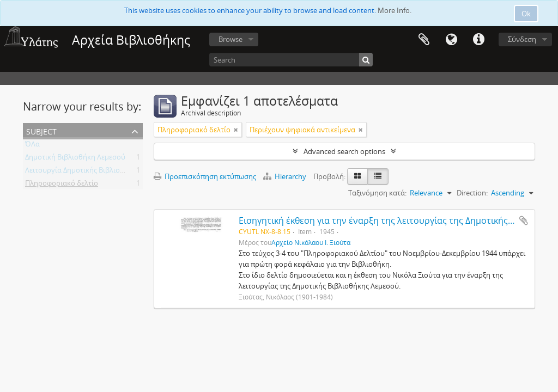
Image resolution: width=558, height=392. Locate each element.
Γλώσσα (451, 40)
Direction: (472, 193)
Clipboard (424, 40)
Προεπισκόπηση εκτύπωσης (205, 176)
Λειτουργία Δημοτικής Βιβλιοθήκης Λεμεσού (98, 172)
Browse (231, 39)
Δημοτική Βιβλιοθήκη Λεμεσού (75, 159)
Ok (526, 14)
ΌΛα (32, 146)
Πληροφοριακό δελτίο (62, 185)
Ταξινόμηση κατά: (377, 193)
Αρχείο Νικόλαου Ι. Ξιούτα (311, 242)
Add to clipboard (524, 220)
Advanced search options (344, 151)
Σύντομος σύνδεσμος (478, 40)
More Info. (395, 10)
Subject (41, 130)
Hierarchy (286, 176)
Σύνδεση (522, 39)
